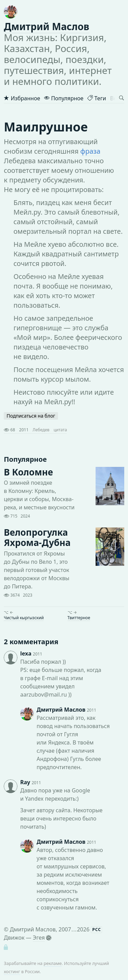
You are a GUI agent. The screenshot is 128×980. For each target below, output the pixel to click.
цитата (60, 430)
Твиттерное (79, 618)
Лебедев (41, 430)
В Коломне (28, 472)
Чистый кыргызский (24, 618)
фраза (90, 151)
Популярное (64, 98)
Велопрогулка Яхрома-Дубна (37, 538)
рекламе (53, 963)
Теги (97, 98)
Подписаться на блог (31, 416)
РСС (97, 930)
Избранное (22, 98)
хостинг (12, 971)
